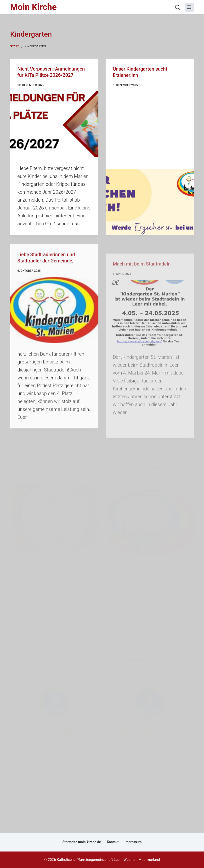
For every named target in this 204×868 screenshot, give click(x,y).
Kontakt (113, 842)
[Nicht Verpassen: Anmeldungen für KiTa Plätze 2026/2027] (54, 125)
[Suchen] (177, 7)
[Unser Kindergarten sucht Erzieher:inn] (150, 203)
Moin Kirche (34, 7)
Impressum (133, 842)
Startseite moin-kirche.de (82, 842)
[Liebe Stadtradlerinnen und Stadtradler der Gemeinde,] (54, 329)
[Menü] (189, 7)
